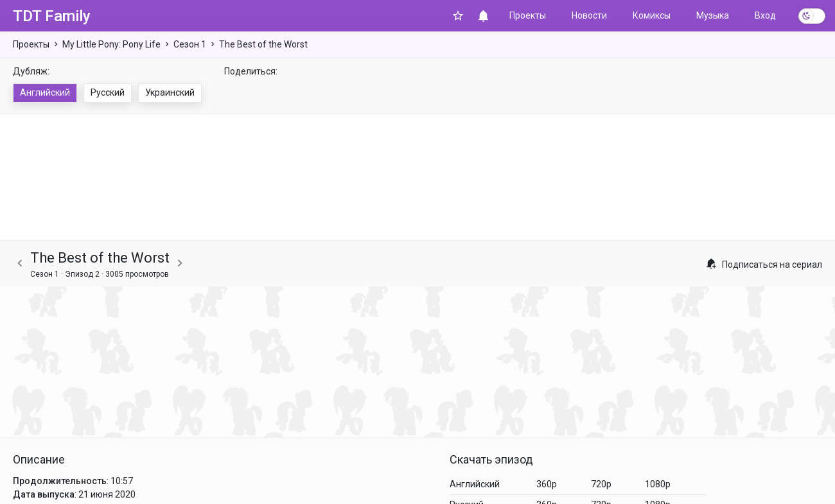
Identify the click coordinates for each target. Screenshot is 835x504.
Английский (45, 92)
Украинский (170, 92)
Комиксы (652, 15)
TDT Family (52, 16)
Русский (108, 92)
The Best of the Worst (263, 44)
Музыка (713, 15)
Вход (765, 15)
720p (601, 484)
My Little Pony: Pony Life (111, 44)
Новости (589, 15)
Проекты (528, 15)
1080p (658, 484)
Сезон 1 (190, 44)
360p (547, 484)
